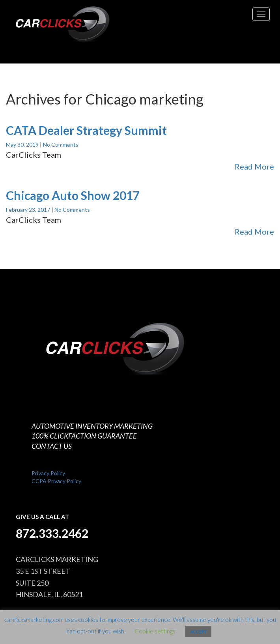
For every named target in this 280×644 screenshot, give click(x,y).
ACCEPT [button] (198, 632)
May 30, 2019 (23, 145)
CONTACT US (52, 446)
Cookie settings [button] (155, 631)
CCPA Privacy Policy (56, 481)
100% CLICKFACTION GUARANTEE (84, 436)
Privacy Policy (48, 473)
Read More (254, 166)
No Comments (61, 145)
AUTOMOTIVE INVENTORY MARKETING (92, 426)
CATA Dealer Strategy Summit (86, 130)
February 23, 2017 (29, 210)
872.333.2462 (52, 533)
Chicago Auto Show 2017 (73, 195)
